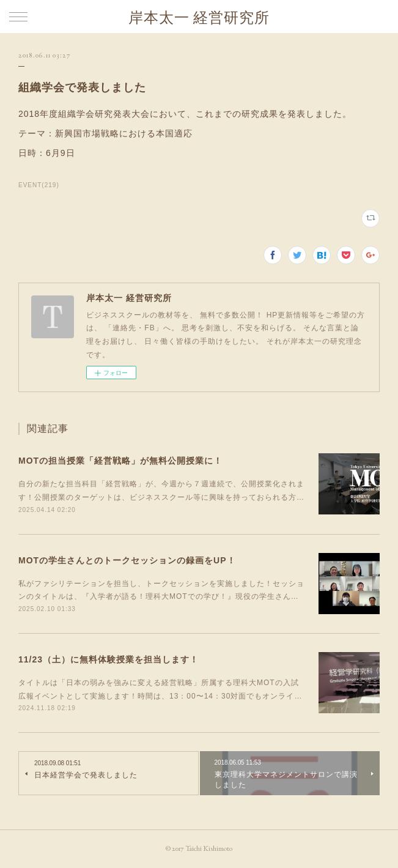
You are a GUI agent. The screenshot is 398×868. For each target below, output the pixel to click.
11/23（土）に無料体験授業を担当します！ (109, 659)
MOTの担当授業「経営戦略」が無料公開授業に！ (120, 461)
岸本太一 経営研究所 (199, 17)
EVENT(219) (39, 185)
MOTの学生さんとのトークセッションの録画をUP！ (127, 560)
